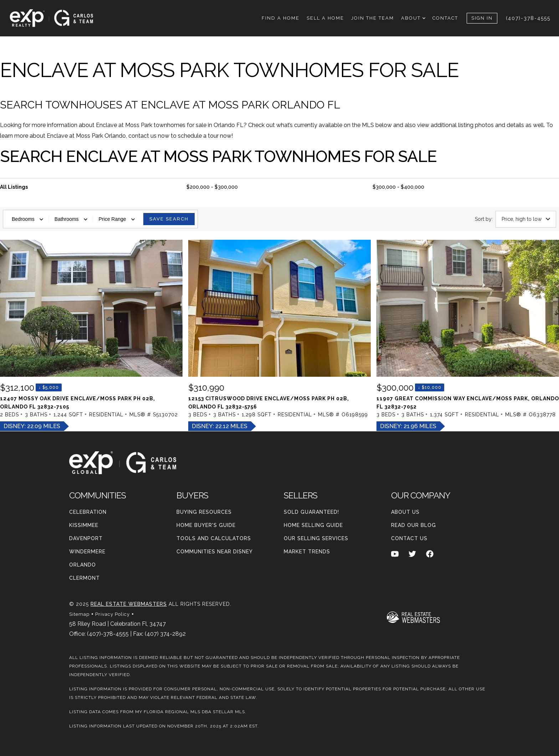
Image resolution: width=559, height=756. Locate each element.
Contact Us (409, 538)
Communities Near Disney (215, 552)
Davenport (86, 538)
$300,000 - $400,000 (398, 187)
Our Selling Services (316, 538)
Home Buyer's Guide (206, 525)
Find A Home (281, 18)
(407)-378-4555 (528, 18)
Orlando (83, 565)
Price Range (117, 219)
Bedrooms (27, 219)
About (413, 18)
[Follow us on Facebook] (430, 554)
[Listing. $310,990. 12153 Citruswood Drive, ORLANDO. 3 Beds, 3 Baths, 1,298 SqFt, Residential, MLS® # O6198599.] (279, 336)
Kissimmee (84, 525)
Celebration (88, 512)
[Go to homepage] (58, 18)
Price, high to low (526, 219)
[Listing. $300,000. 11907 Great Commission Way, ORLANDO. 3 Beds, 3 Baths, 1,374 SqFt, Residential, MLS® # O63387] (468, 336)
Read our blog (414, 525)
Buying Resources (204, 512)
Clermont (84, 578)
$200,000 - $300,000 (212, 187)
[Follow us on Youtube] (395, 554)
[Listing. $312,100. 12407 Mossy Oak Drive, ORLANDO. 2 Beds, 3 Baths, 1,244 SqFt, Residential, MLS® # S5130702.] (91, 336)
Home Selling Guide (313, 525)
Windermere (87, 552)
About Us (405, 512)
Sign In (482, 18)
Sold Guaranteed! (311, 512)
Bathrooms (71, 219)
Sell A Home (325, 18)
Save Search (169, 219)
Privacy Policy (112, 614)
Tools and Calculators (214, 538)
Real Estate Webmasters (129, 604)
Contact (445, 18)
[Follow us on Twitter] (412, 554)
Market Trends (307, 552)
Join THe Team (373, 18)
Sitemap (79, 614)
